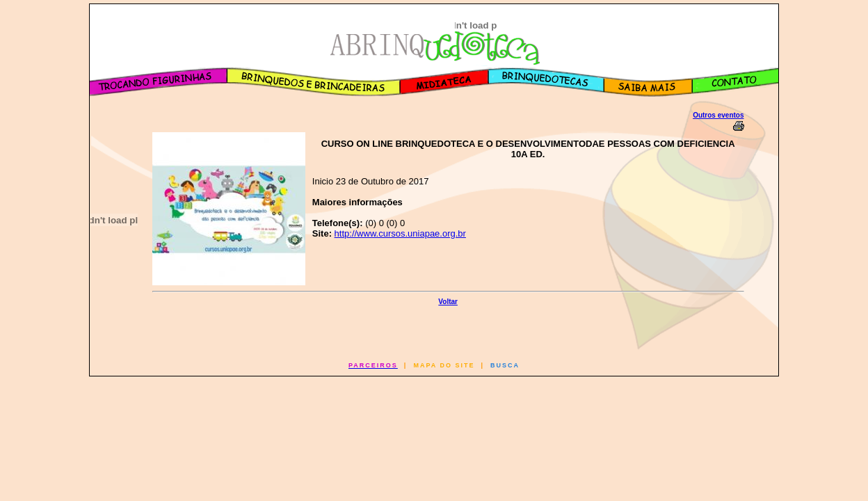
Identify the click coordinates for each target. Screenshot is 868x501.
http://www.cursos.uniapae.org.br (400, 233)
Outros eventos (718, 115)
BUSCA (505, 365)
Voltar (448, 302)
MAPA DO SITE (444, 365)
